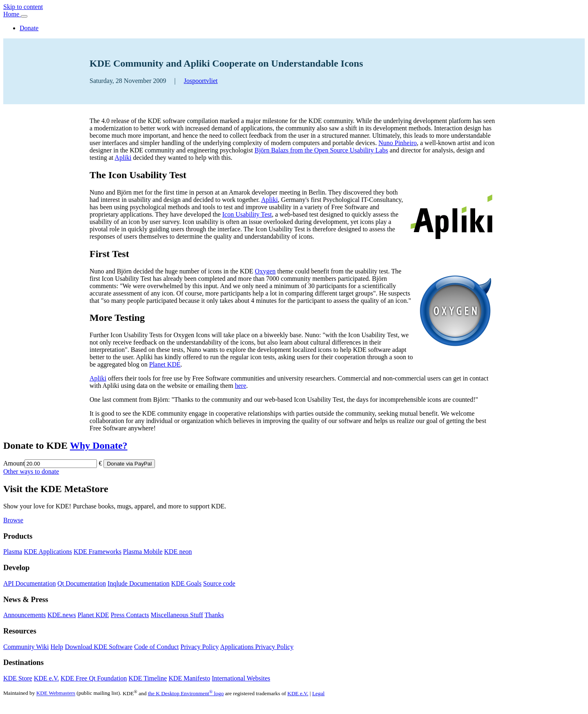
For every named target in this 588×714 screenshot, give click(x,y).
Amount (14, 463)
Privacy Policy (200, 647)
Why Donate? (99, 445)
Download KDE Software (99, 647)
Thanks (214, 615)
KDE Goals (186, 583)
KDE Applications (48, 552)
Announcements (25, 615)
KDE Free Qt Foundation (94, 678)
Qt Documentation (82, 583)
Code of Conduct (156, 647)
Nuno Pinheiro (397, 143)
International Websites (241, 678)
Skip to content (23, 7)
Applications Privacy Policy (257, 647)
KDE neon (178, 552)
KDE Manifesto (189, 678)
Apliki (123, 158)
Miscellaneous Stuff (177, 615)
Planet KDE (165, 364)
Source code (219, 583)
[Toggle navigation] (24, 16)
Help (57, 647)
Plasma (13, 552)
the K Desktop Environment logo (186, 693)
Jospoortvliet (201, 81)
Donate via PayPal (129, 464)
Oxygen (265, 271)
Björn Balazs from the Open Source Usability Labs (321, 150)
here (241, 386)
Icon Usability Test (247, 214)
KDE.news (62, 615)
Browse (13, 520)
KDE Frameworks (98, 552)
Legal (318, 693)
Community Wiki (26, 647)
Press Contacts (130, 615)
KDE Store (18, 678)
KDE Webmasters (56, 693)
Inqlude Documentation (139, 583)
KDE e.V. (46, 678)
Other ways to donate (31, 471)
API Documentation (29, 583)
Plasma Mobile (143, 552)
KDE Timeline (148, 678)
